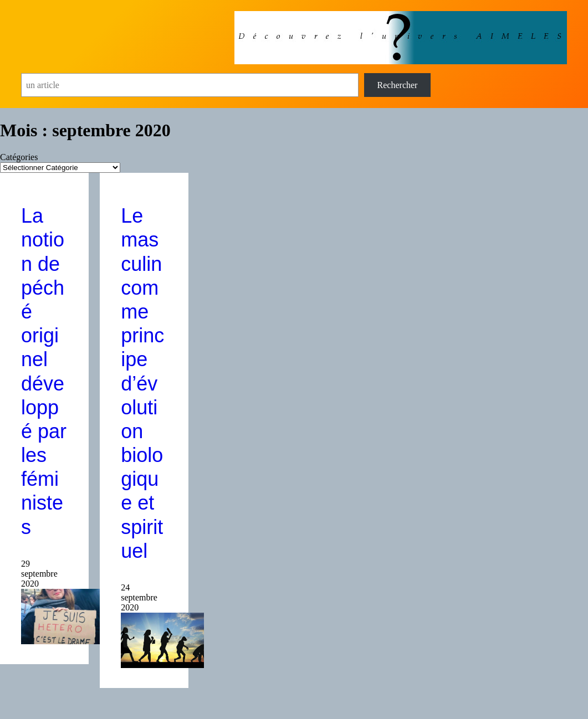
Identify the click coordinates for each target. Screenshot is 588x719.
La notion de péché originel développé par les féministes (44, 371)
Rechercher (398, 85)
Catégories (19, 157)
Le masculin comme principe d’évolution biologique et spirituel (142, 383)
